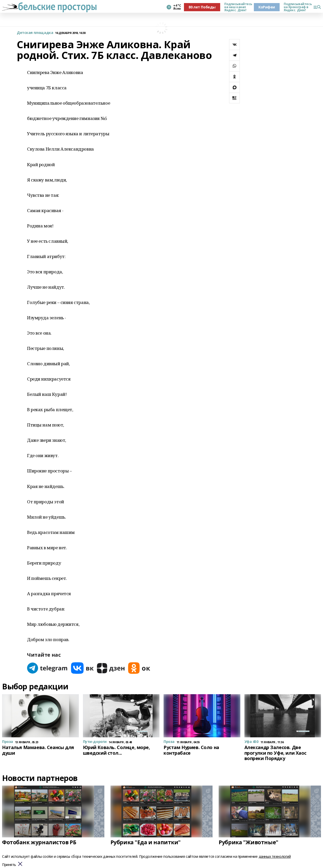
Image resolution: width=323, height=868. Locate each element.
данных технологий (275, 856)
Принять (9, 865)
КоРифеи (267, 7)
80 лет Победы (202, 7)
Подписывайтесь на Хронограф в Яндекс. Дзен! (296, 7)
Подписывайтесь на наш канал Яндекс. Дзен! (237, 7)
